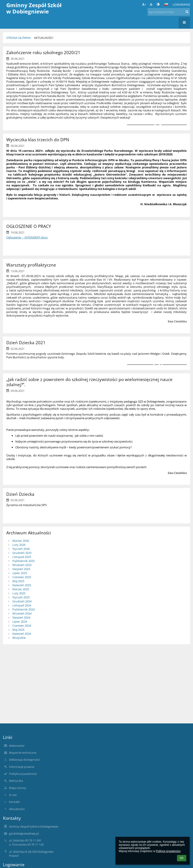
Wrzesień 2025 (22, 565)
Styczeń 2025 (21, 597)
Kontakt (14, 802)
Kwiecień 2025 (22, 585)
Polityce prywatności (168, 851)
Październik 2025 (24, 561)
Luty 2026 (19, 545)
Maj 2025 (18, 581)
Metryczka (16, 781)
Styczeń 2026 (21, 549)
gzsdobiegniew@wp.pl (24, 833)
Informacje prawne (22, 767)
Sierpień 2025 (21, 569)
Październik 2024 (24, 609)
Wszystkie (19, 638)
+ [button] (144, 4)
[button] (166, 4)
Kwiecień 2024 (22, 634)
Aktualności (44, 38)
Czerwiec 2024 (22, 626)
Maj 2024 (18, 630)
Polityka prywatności (23, 774)
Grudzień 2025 (22, 553)
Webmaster (17, 746)
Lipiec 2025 (20, 573)
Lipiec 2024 (20, 621)
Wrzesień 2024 (22, 613)
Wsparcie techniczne (23, 753)
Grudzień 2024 (22, 601)
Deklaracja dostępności (24, 760)
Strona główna (19, 38)
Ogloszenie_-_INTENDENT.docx (27, 237)
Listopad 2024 (22, 605)
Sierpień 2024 (21, 617)
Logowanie (181, 4)
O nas (13, 795)
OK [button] (182, 858)
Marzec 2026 (21, 541)
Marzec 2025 (21, 589)
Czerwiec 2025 (22, 577)
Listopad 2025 (22, 557)
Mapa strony (18, 788)
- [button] (151, 4)
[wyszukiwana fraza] (169, 12)
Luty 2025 (19, 593)
